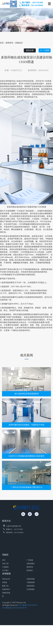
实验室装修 (31, 579)
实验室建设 (31, 564)
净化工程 (5, 564)
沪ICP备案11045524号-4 (27, 605)
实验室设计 (6, 589)
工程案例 (5, 567)
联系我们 (30, 570)
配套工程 (5, 586)
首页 (4, 560)
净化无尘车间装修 (6, 581)
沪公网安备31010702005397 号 (15, 608)
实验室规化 (31, 586)
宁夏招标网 (31, 582)
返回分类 (30, 50)
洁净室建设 (31, 589)
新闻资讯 (30, 567)
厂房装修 (30, 560)
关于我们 (5, 570)
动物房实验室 (6, 594)
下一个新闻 (45, 50)
